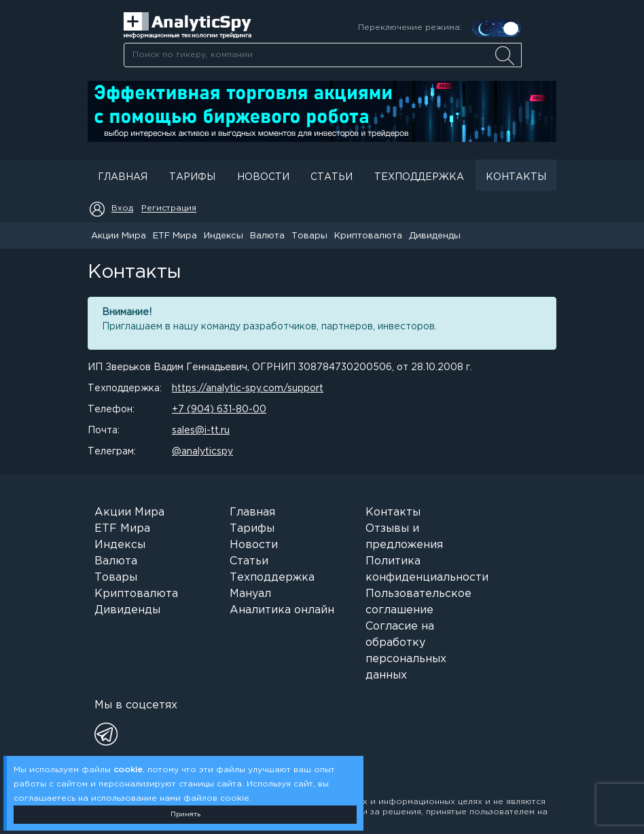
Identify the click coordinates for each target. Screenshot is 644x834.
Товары (309, 236)
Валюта (267, 236)
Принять (185, 815)
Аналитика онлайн (282, 610)
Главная (123, 177)
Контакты (516, 177)
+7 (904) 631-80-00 (219, 410)
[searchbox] (323, 55)
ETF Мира (175, 236)
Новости (263, 177)
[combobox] (322, 55)
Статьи (332, 177)
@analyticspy (202, 452)
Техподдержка (419, 177)
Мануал (250, 594)
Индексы (223, 236)
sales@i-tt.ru (201, 431)
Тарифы (192, 177)
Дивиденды (435, 236)
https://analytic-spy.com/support (248, 388)
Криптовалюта (368, 236)
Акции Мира (119, 236)
